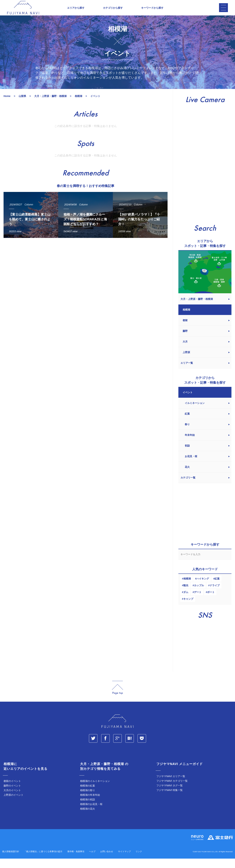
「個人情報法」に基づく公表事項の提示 (43, 861)
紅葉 (217, 588)
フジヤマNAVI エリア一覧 (171, 786)
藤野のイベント (12, 795)
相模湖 (187, 588)
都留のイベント (12, 790)
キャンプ (188, 608)
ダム (186, 602)
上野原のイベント (13, 804)
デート (198, 602)
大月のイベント (12, 800)
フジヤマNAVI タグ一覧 (170, 795)
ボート (211, 602)
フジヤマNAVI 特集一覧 (170, 799)
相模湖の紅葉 (88, 795)
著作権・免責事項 (76, 861)
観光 (186, 595)
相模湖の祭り (88, 800)
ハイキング (203, 588)
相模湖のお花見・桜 (91, 813)
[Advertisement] (86, 283)
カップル (199, 595)
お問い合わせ (107, 861)
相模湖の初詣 (88, 809)
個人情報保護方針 (11, 861)
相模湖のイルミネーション (95, 790)
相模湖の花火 (88, 818)
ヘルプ (92, 861)
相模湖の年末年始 (90, 804)
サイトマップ (124, 861)
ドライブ (215, 595)
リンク (139, 861)
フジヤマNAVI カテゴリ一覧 (172, 790)
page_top (117, 697)
